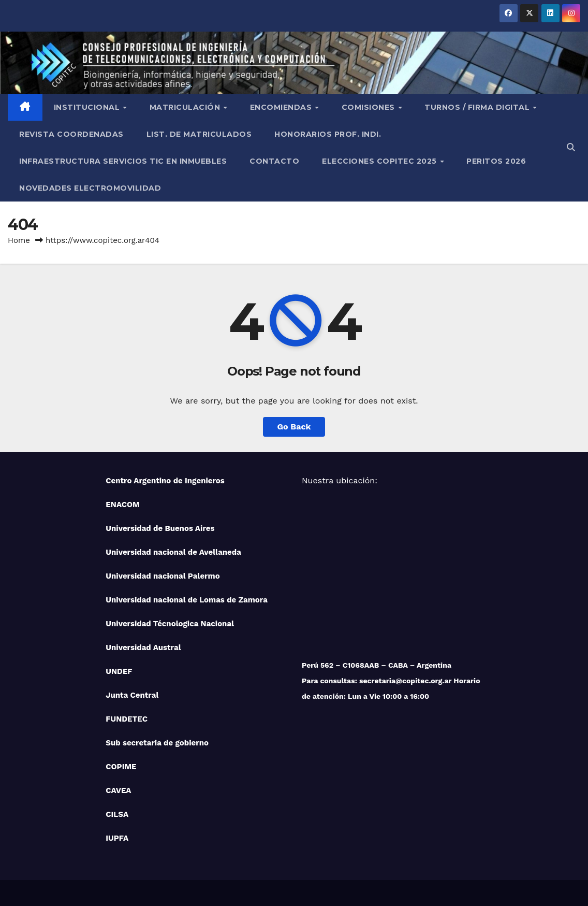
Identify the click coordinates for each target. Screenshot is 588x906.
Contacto (274, 161)
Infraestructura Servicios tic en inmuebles (123, 161)
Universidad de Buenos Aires (160, 528)
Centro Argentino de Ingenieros (165, 481)
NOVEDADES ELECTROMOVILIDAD (90, 188)
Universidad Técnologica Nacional (170, 624)
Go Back (294, 427)
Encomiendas (282, 107)
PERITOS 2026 (496, 161)
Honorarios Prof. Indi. (328, 134)
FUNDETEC (127, 719)
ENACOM (122, 505)
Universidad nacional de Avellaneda (173, 552)
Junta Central (132, 695)
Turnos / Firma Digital (478, 107)
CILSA (117, 814)
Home (19, 240)
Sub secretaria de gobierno (157, 743)
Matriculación (186, 107)
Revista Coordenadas (71, 134)
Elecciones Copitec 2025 (380, 161)
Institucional (88, 107)
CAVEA (118, 790)
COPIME (121, 767)
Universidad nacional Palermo (163, 576)
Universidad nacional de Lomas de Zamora (187, 600)
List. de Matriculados (199, 134)
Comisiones (370, 107)
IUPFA (117, 838)
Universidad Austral (143, 648)
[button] (571, 147)
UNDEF (119, 671)
